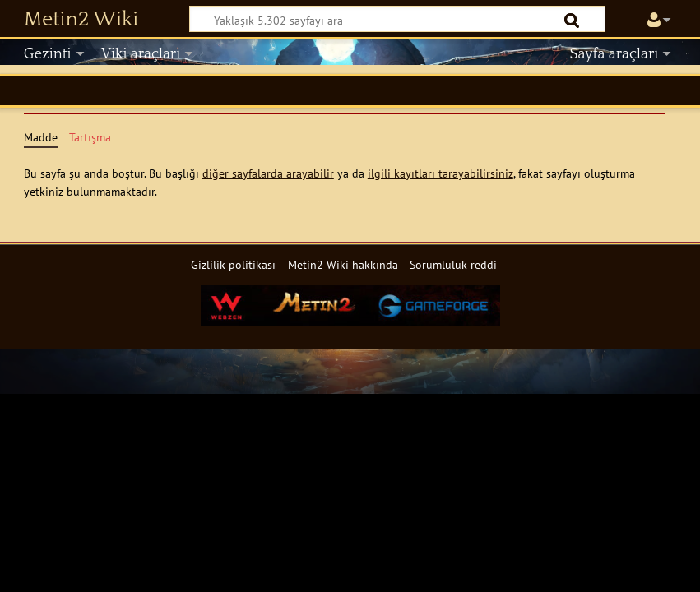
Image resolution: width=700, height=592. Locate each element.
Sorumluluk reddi (453, 264)
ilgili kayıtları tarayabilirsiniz (440, 173)
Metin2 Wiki (81, 20)
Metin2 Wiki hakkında (343, 264)
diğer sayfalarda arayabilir (268, 173)
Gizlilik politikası (233, 264)
